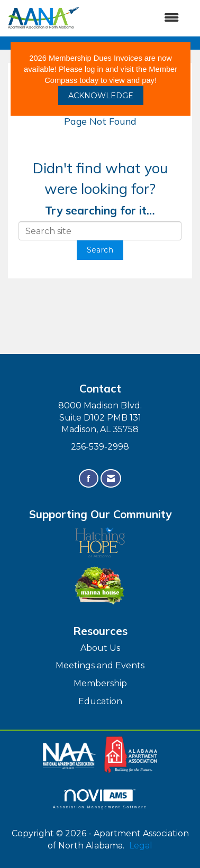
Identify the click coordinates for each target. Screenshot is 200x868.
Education (100, 701)
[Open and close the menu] (134, 18)
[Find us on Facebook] (89, 478)
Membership (100, 683)
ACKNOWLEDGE (101, 96)
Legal (141, 846)
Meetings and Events (100, 665)
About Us (100, 648)
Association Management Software (100, 799)
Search (100, 250)
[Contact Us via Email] (111, 478)
